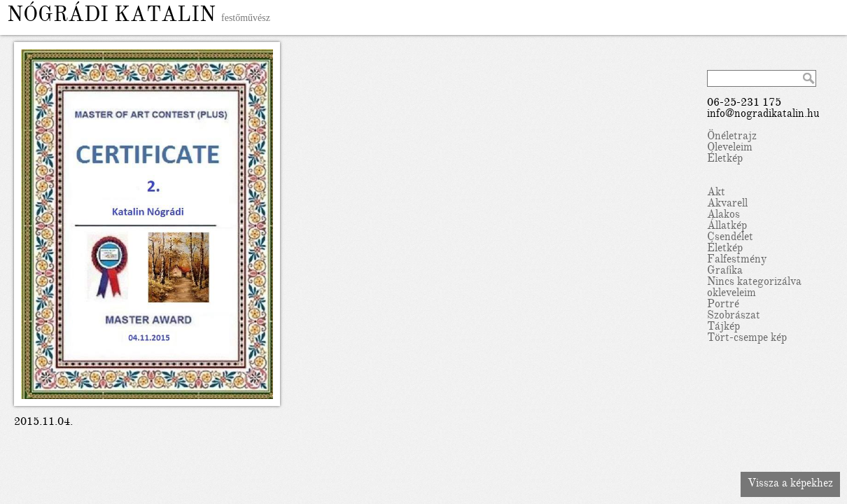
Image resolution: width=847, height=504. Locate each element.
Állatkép (727, 227)
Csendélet (730, 238)
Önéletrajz (732, 137)
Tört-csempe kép (747, 339)
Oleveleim (730, 148)
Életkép (725, 160)
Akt (716, 193)
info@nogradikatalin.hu (763, 115)
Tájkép (723, 328)
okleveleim (731, 294)
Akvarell (727, 204)
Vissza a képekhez (790, 484)
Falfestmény (737, 260)
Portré (723, 305)
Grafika (725, 272)
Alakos (723, 216)
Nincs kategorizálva (754, 283)
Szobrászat (734, 316)
